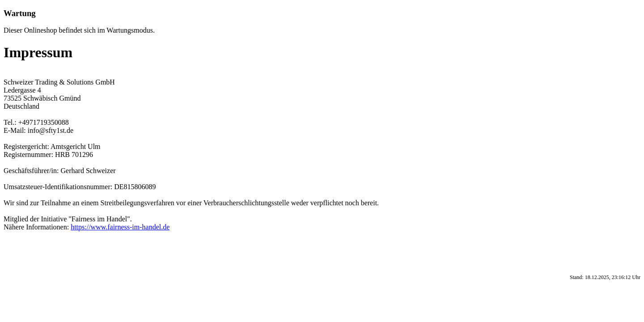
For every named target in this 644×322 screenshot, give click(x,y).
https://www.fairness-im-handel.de (120, 227)
